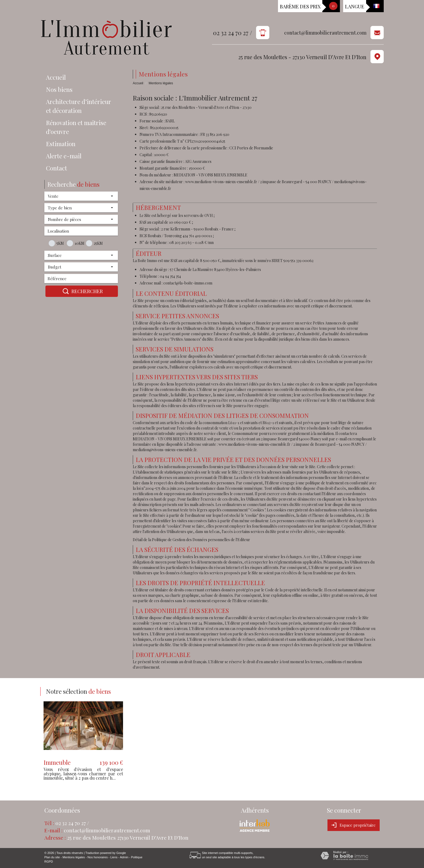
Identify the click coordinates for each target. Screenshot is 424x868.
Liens (114, 857)
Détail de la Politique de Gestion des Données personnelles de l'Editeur (191, 540)
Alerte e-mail (64, 156)
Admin (124, 857)
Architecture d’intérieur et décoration (79, 106)
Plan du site (52, 857)
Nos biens (59, 89)
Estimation (61, 144)
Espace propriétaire (354, 825)
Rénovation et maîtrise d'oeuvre (76, 127)
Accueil (56, 77)
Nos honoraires (98, 857)
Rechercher (82, 291)
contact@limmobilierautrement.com (325, 33)
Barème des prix (300, 6)
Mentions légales (74, 857)
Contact (57, 168)
